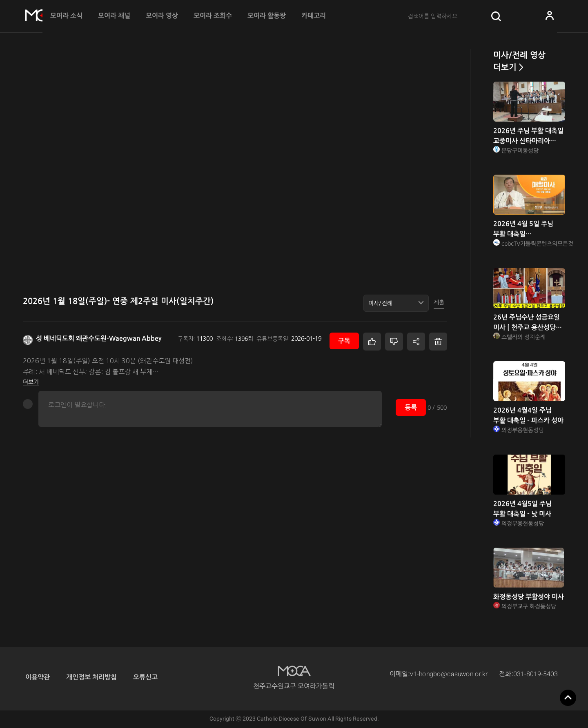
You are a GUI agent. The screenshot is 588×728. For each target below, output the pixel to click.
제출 (439, 302)
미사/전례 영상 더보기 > (519, 61)
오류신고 (145, 677)
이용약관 (38, 677)
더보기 (31, 382)
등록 (411, 407)
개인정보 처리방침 (91, 677)
